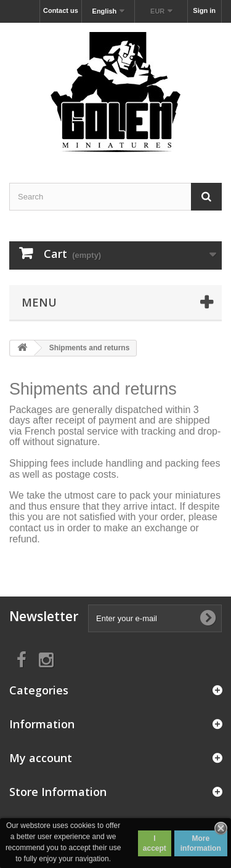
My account (41, 758)
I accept (155, 843)
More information (201, 843)
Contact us (61, 10)
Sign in (204, 10)
